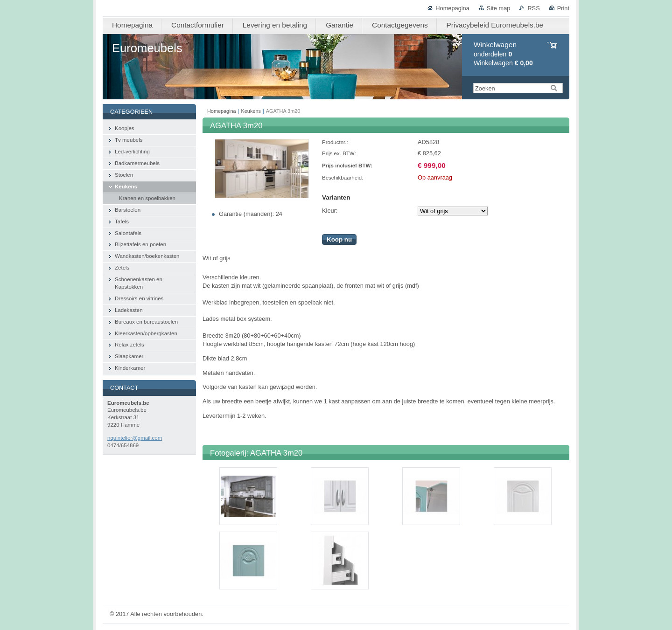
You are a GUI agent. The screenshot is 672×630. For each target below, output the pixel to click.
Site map (499, 8)
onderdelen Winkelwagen (503, 54)
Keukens (251, 111)
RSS (533, 8)
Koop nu (339, 239)
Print (563, 8)
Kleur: (330, 211)
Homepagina (452, 8)
